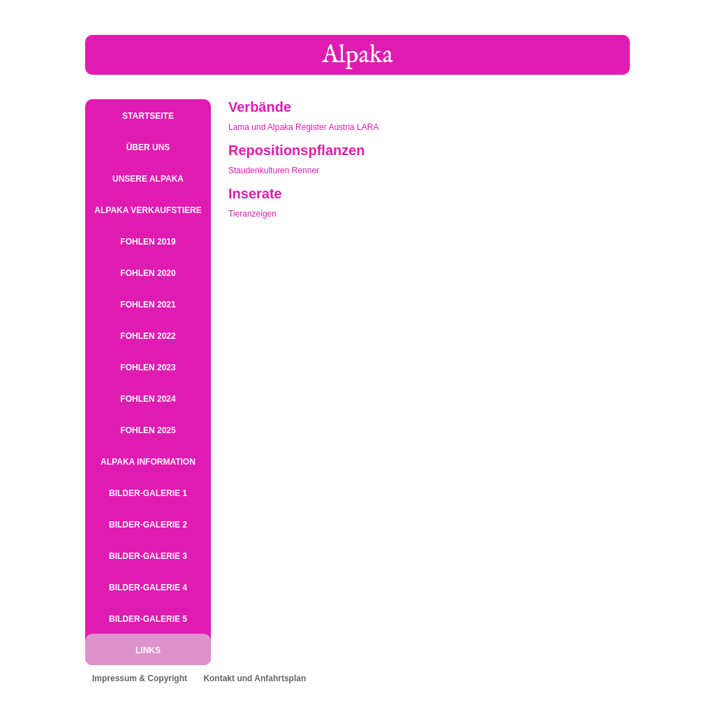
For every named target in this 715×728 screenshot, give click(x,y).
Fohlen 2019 (148, 242)
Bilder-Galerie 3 (148, 556)
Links (148, 650)
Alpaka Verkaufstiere (148, 210)
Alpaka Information (148, 462)
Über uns (148, 147)
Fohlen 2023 (148, 367)
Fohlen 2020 (148, 273)
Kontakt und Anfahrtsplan (255, 678)
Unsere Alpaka (148, 179)
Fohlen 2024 (148, 399)
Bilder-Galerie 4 (148, 588)
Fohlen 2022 (148, 336)
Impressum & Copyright (140, 678)
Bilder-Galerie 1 (148, 493)
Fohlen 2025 (148, 430)
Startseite (148, 116)
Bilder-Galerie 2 (148, 525)
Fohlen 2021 (148, 305)
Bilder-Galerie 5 (148, 619)
